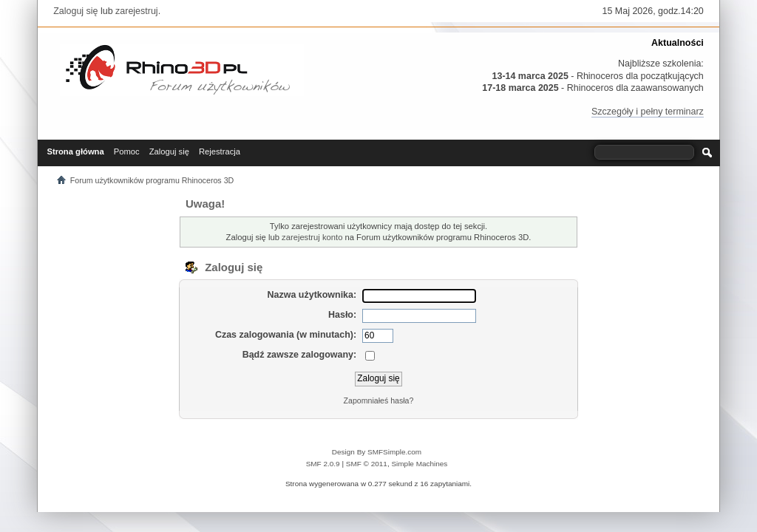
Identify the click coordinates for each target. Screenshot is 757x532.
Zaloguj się (75, 11)
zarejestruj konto (312, 237)
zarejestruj (137, 11)
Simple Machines (419, 464)
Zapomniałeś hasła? (379, 400)
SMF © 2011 (367, 464)
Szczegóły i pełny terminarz (648, 112)
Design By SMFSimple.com (377, 452)
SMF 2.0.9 (323, 464)
